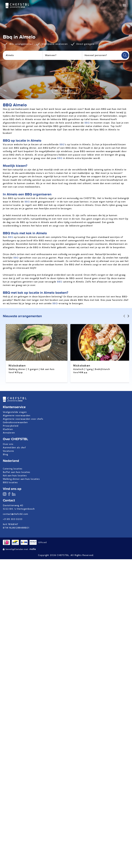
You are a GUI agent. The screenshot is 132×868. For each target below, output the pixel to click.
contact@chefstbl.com (16, 514)
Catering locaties (13, 469)
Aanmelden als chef (14, 448)
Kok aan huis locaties (15, 476)
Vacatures (9, 451)
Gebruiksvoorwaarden (15, 422)
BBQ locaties (10, 482)
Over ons (8, 444)
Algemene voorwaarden (17, 415)
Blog (5, 454)
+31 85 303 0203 (13, 519)
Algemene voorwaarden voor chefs (23, 419)
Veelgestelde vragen (15, 412)
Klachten (8, 429)
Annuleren (9, 433)
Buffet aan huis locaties (17, 472)
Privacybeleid (11, 426)
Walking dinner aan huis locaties (21, 479)
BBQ (87, 123)
